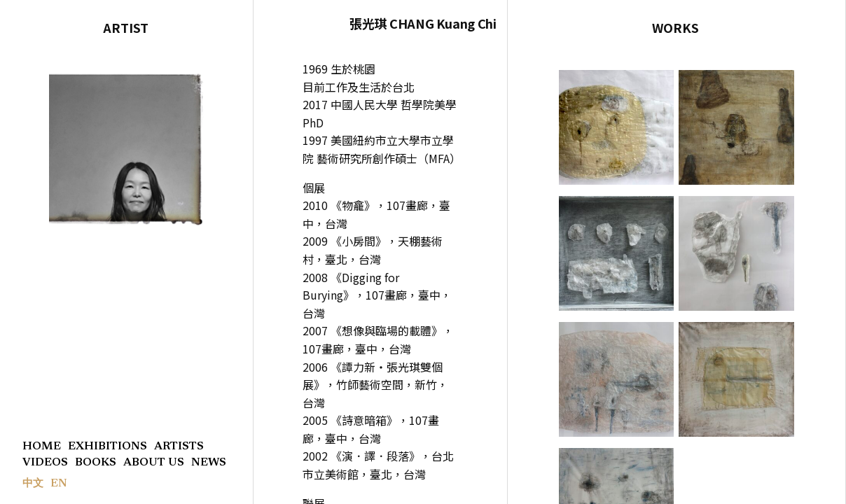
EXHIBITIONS (108, 447)
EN (59, 484)
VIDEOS (45, 463)
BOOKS (96, 463)
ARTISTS (179, 447)
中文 (33, 484)
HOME (42, 447)
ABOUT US (154, 463)
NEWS (209, 463)
